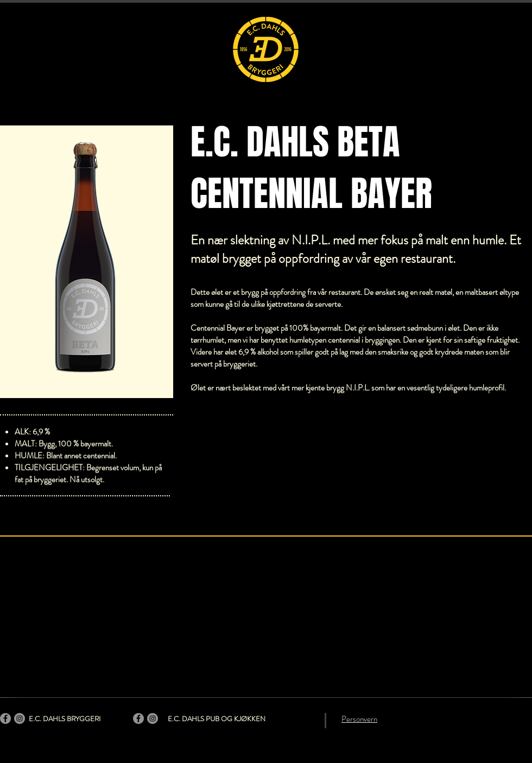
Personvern (359, 719)
